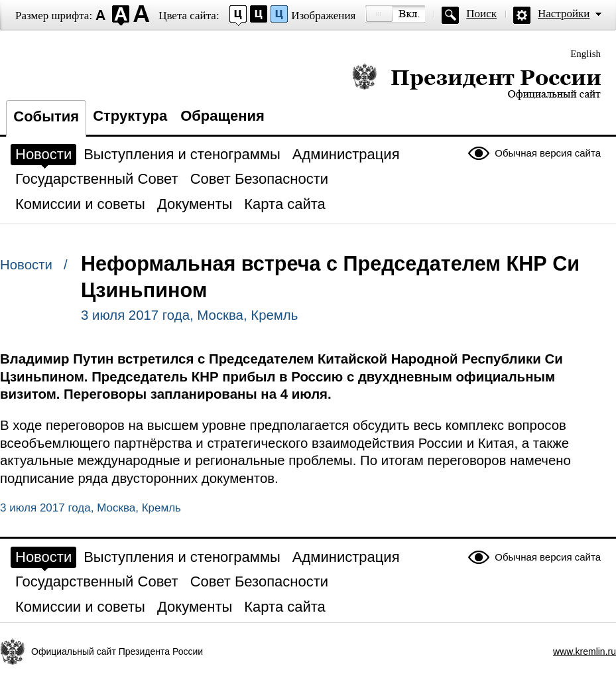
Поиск (481, 14)
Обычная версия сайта (548, 153)
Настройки (564, 14)
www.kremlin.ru (585, 651)
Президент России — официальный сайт (476, 81)
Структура (130, 116)
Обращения (222, 116)
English (585, 54)
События (46, 116)
